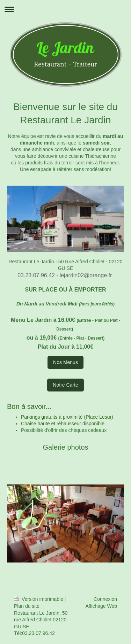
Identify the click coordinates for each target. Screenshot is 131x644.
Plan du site (27, 606)
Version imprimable (39, 599)
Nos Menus (65, 362)
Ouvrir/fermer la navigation (65, 9)
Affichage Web (101, 606)
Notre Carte (65, 385)
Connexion (105, 599)
